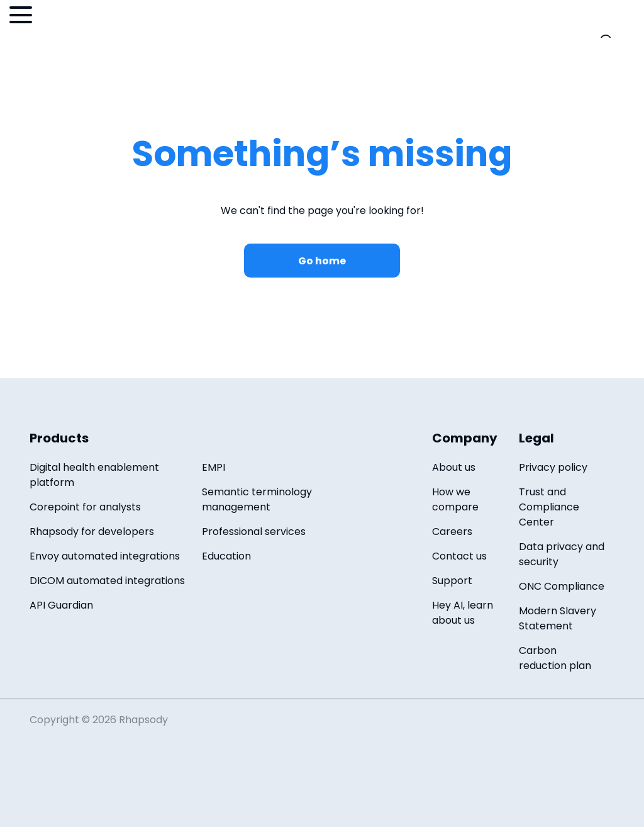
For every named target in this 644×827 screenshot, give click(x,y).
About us (454, 467)
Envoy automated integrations (105, 556)
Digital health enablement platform (94, 475)
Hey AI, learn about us (463, 613)
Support (452, 581)
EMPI (214, 467)
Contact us (459, 556)
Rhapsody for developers (92, 532)
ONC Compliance (562, 586)
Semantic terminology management (257, 499)
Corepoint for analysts (85, 507)
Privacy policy (553, 467)
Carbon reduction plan (555, 658)
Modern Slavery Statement (558, 618)
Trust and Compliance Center (549, 507)
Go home (322, 261)
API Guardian (61, 605)
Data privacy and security (562, 554)
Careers (452, 532)
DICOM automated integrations (107, 581)
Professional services (254, 532)
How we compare (455, 499)
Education (226, 556)
